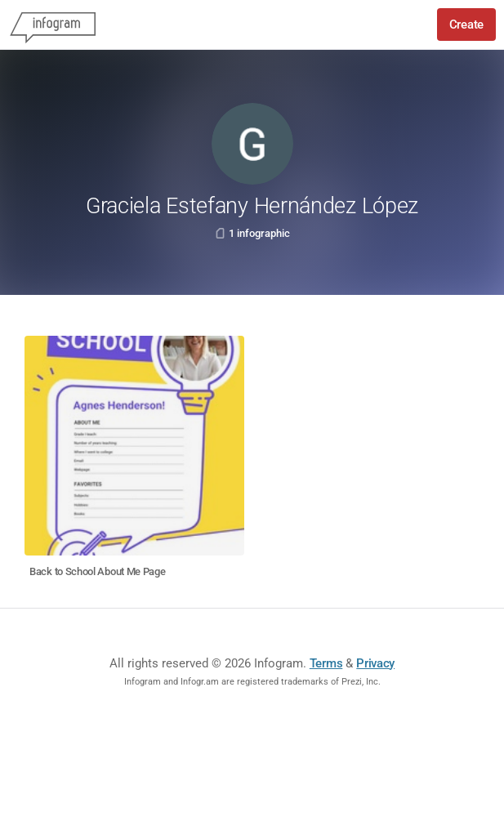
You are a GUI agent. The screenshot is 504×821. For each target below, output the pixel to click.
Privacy (375, 663)
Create (466, 25)
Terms (326, 663)
